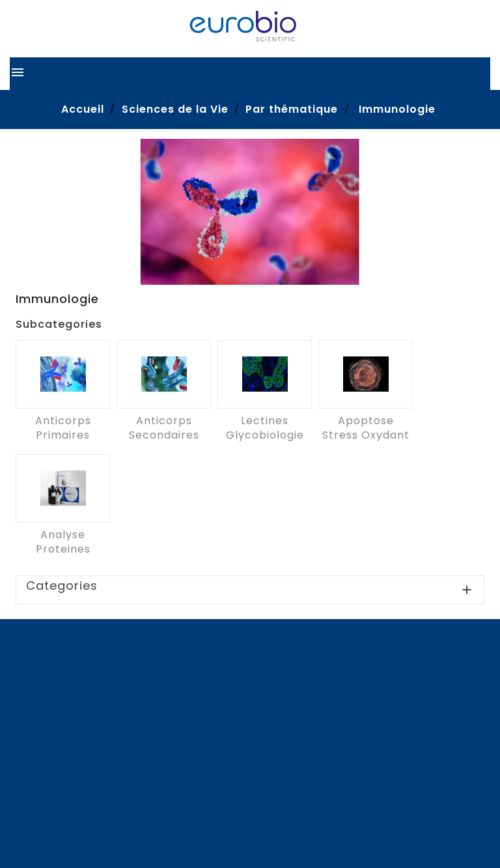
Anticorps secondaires (164, 428)
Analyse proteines (63, 542)
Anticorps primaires (63, 428)
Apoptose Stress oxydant (366, 428)
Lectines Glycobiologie (265, 428)
